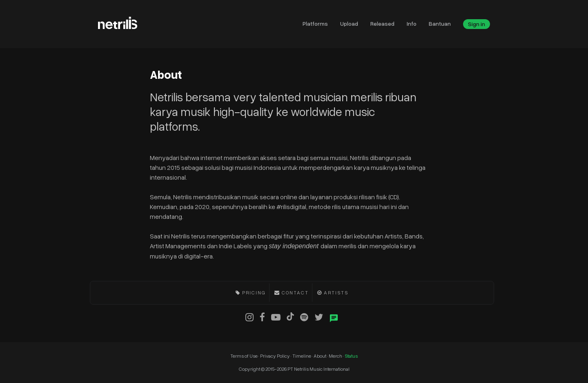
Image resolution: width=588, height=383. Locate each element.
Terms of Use (244, 356)
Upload (349, 23)
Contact (295, 293)
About (320, 356)
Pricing (254, 293)
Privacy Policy (275, 356)
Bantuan (440, 23)
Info (412, 23)
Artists (336, 293)
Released (382, 23)
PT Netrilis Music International (318, 369)
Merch (336, 356)
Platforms (315, 23)
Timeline (302, 356)
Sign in (477, 24)
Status (351, 356)
